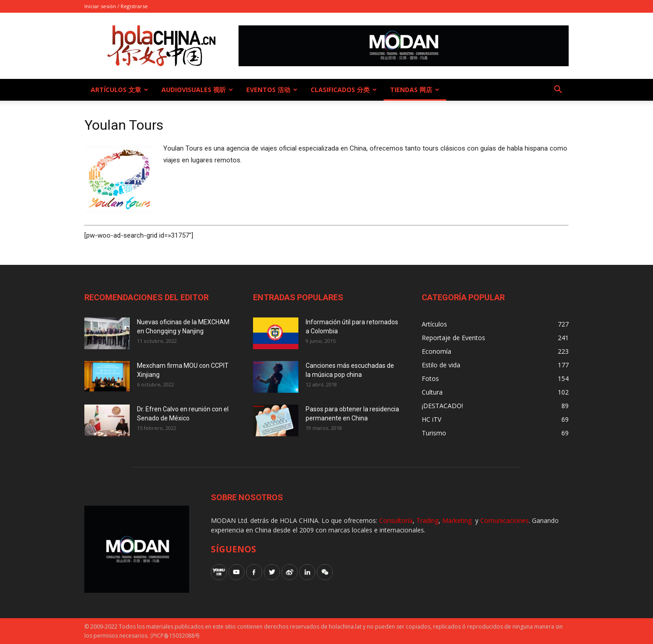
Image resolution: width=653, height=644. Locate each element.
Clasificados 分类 (344, 90)
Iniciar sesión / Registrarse (116, 6)
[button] (558, 90)
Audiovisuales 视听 (197, 90)
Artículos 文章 (119, 90)
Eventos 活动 (272, 90)
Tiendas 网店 (415, 90)
